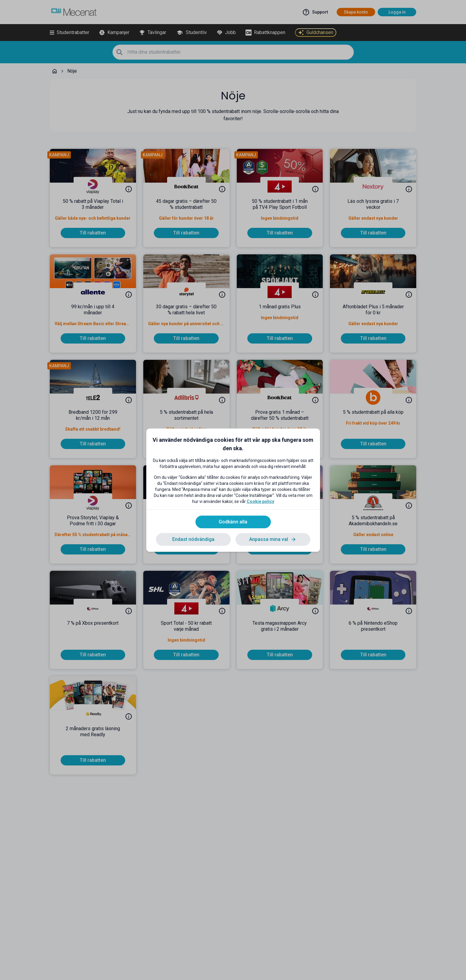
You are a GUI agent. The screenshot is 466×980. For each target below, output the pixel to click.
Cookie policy (260, 501)
